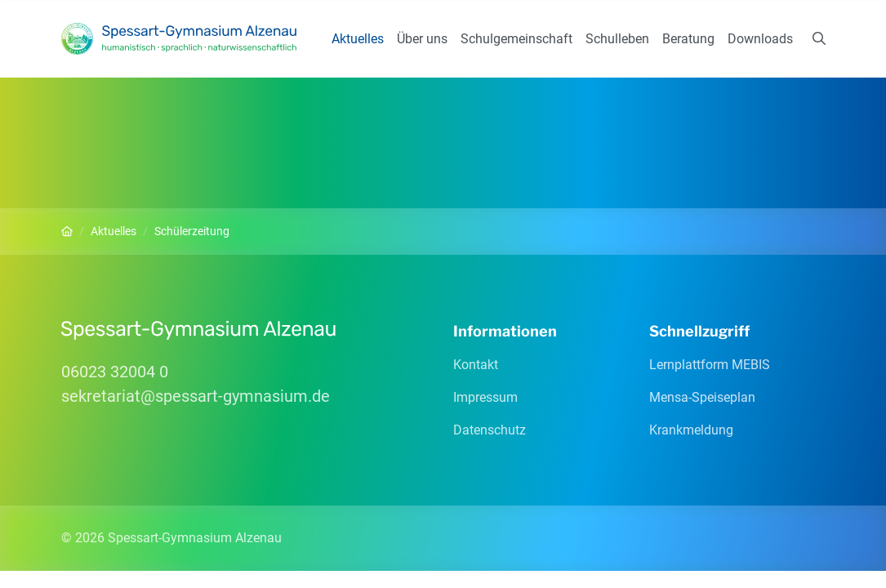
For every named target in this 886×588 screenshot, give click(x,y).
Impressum (485, 397)
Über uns (422, 39)
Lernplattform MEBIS (710, 365)
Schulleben (617, 39)
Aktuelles (358, 39)
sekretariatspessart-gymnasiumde (196, 396)
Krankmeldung (691, 430)
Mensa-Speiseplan (702, 397)
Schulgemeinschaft (516, 39)
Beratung (688, 39)
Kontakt (476, 365)
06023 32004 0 (115, 372)
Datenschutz (490, 430)
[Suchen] (819, 39)
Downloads (760, 39)
